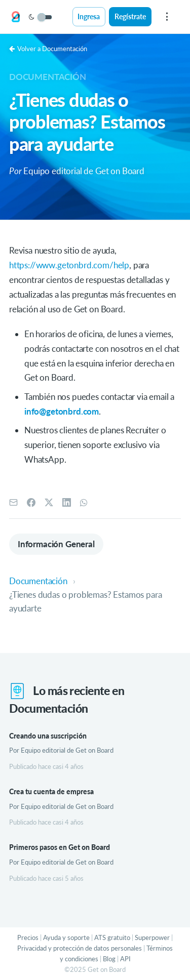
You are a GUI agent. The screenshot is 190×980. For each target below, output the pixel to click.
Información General (56, 544)
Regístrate (130, 16)
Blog (109, 959)
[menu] (167, 17)
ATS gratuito (112, 937)
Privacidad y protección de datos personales (80, 948)
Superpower (152, 937)
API (125, 959)
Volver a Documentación (48, 49)
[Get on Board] (16, 17)
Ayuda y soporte (66, 937)
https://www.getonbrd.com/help (69, 265)
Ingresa (89, 16)
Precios (28, 937)
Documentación (48, 77)
